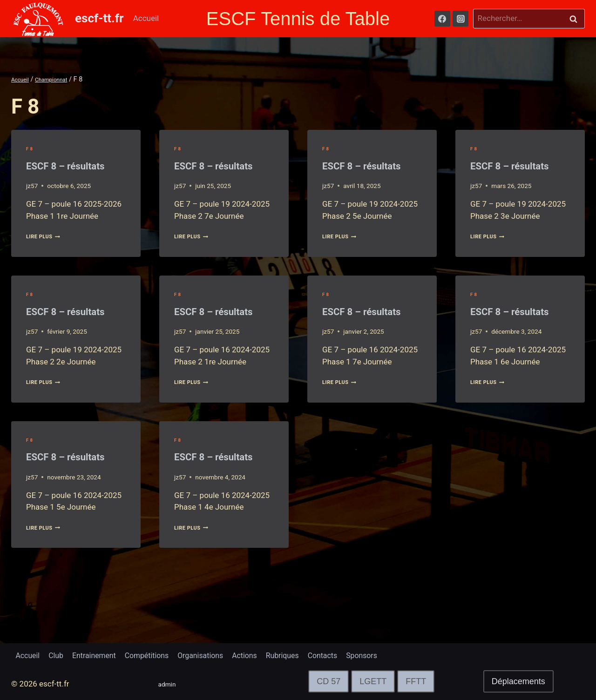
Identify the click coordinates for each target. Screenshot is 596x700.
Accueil (146, 18)
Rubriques (302, 654)
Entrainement (100, 654)
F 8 (30, 148)
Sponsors (387, 654)
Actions (262, 654)
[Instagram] (461, 19)
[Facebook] (442, 19)
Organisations (214, 654)
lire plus (47, 255)
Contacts (345, 654)
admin (169, 684)
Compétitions (157, 654)
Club (59, 654)
